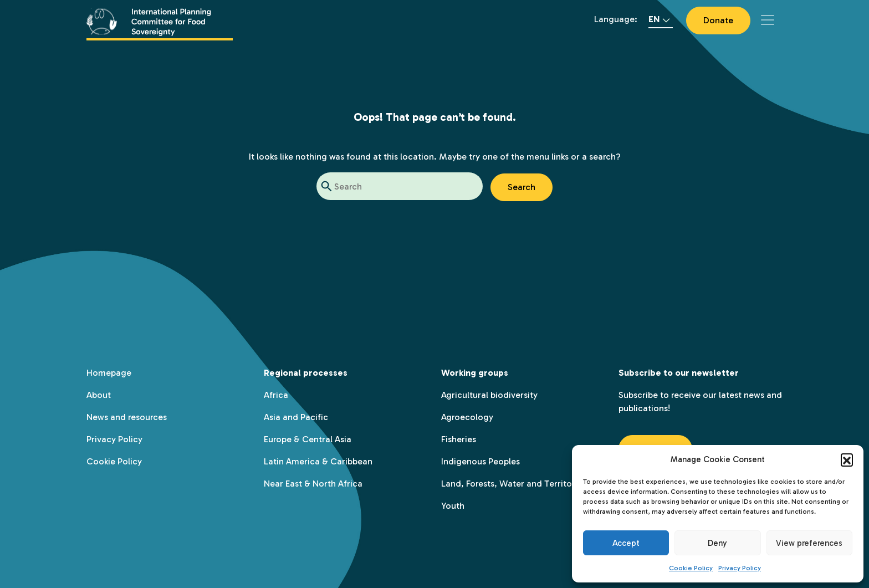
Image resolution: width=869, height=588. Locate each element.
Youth (453, 506)
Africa (276, 395)
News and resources (127, 417)
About (99, 395)
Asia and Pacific (296, 417)
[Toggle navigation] (768, 20)
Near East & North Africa (313, 484)
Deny (717, 543)
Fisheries (459, 439)
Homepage (109, 373)
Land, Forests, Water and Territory (510, 484)
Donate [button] (718, 20)
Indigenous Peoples (480, 461)
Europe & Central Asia (308, 439)
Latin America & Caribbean (318, 461)
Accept (626, 543)
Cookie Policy (691, 568)
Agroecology (467, 417)
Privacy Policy (740, 568)
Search (522, 187)
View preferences (809, 543)
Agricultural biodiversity (489, 395)
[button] (847, 459)
